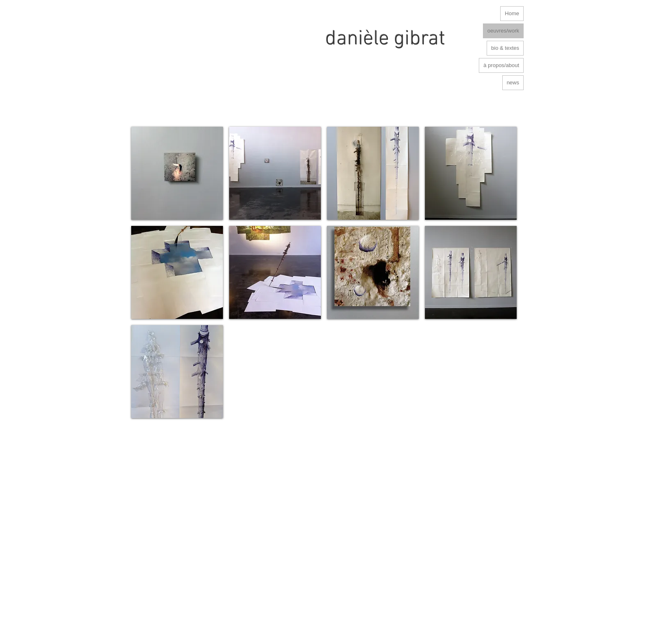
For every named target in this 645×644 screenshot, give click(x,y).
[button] (177, 173)
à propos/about (501, 65)
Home (512, 13)
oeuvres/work (503, 31)
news (513, 83)
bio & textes (505, 48)
